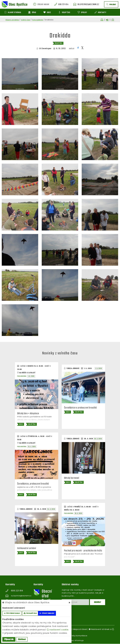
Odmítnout (22, 639)
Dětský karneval (72, 478)
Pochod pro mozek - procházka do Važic (83, 551)
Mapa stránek (80, 630)
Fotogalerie (38, 20)
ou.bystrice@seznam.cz (89, 5)
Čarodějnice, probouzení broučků (33, 484)
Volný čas (26, 20)
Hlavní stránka (12, 20)
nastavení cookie (58, 630)
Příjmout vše (9, 639)
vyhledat (111, 5)
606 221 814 (66, 5)
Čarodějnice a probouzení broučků (81, 408)
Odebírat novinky (71, 585)
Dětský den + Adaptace (29, 414)
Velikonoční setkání (27, 549)
